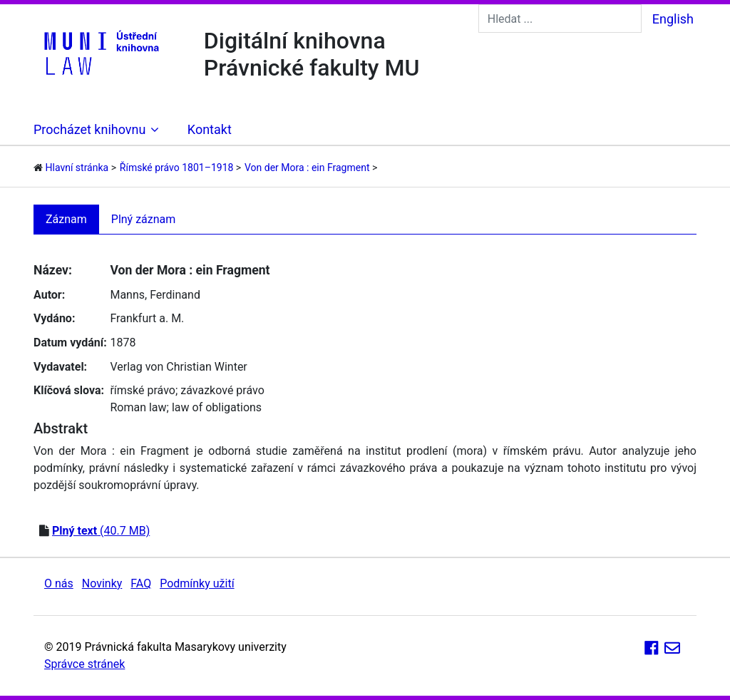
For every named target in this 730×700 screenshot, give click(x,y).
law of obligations (217, 407)
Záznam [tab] (66, 219)
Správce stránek (84, 664)
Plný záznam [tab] (144, 219)
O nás (59, 583)
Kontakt (210, 129)
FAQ (141, 583)
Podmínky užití (197, 583)
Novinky (102, 583)
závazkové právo (222, 390)
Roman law (138, 407)
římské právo (143, 390)
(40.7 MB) (101, 531)
